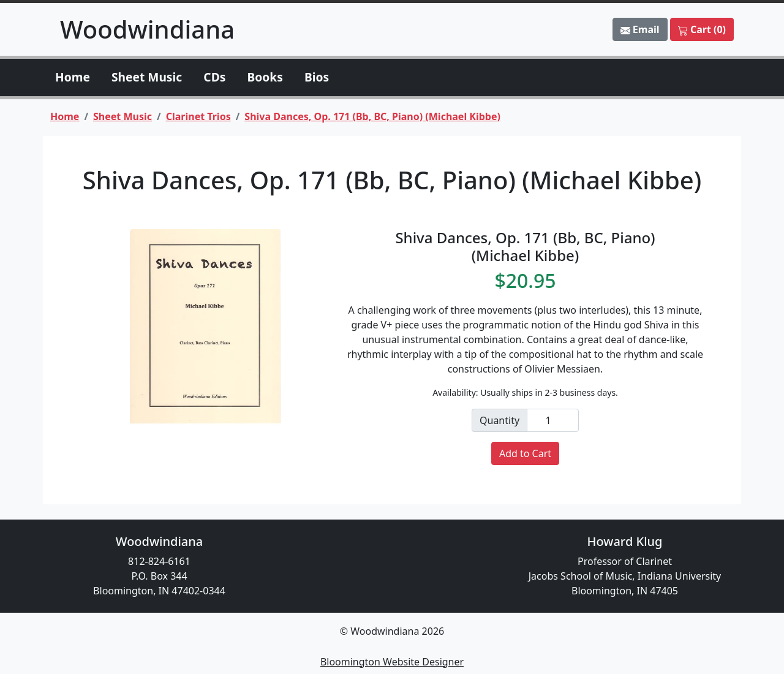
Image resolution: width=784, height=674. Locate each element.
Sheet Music (147, 77)
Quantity (499, 420)
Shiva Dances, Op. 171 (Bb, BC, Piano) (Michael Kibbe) (372, 116)
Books (265, 77)
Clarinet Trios (198, 116)
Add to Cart (525, 453)
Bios (317, 77)
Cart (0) (702, 29)
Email (640, 29)
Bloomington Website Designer (392, 662)
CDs (214, 77)
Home (73, 77)
